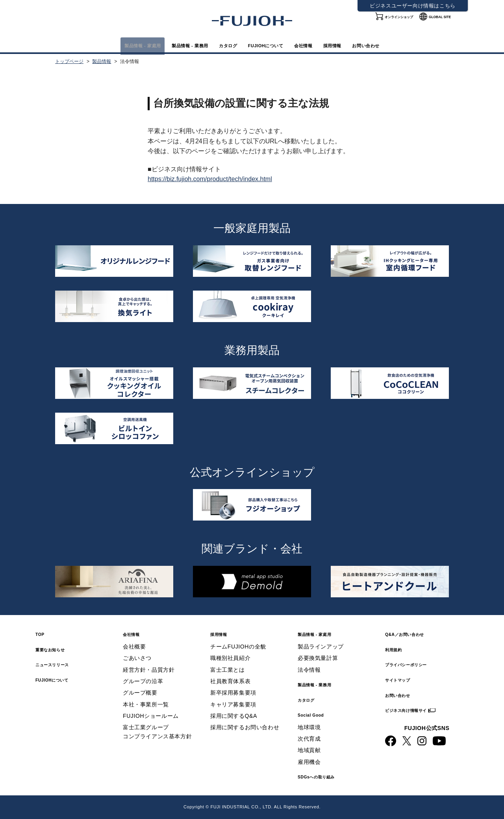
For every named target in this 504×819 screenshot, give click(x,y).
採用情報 (371, 45)
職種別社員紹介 (230, 658)
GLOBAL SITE (442, 23)
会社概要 (134, 647)
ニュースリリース (62, 664)
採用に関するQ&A (234, 716)
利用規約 (398, 649)
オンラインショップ (391, 23)
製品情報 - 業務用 (160, 45)
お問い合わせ (421, 45)
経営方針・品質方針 (149, 670)
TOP (42, 634)
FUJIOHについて (272, 45)
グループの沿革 (143, 681)
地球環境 (309, 727)
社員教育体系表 (230, 681)
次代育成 (309, 739)
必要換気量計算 (318, 658)
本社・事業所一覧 (146, 704)
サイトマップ (405, 679)
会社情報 (328, 45)
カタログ (217, 45)
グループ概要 (140, 693)
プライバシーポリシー (418, 664)
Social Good (317, 714)
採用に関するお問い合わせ (245, 727)
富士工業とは (228, 670)
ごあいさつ (137, 658)
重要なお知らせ (58, 649)
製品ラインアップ (321, 647)
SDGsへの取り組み (326, 776)
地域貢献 (309, 750)
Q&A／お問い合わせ (415, 634)
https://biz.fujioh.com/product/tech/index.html (210, 179)
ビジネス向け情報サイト (421, 710)
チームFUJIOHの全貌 (238, 647)
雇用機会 (309, 762)
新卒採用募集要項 (233, 693)
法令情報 (309, 670)
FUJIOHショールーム (151, 716)
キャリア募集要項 (233, 704)
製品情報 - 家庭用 (90, 45)
